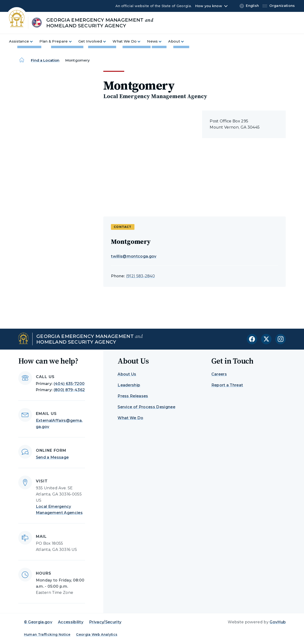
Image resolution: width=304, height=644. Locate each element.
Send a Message (52, 457)
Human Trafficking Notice (47, 634)
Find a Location (45, 60)
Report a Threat (227, 385)
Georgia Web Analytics (97, 634)
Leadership (129, 385)
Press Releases (133, 396)
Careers (219, 374)
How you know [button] (209, 6)
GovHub (278, 622)
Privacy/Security (105, 622)
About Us (127, 374)
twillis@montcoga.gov (134, 256)
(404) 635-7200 (69, 384)
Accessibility (71, 622)
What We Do (130, 418)
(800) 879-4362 (69, 390)
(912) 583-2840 (140, 276)
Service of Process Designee (146, 407)
